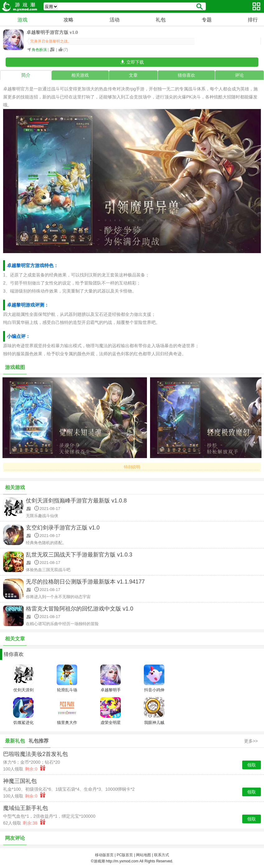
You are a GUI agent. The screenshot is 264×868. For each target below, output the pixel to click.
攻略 (68, 20)
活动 (115, 20)
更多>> (251, 741)
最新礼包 (15, 741)
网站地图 (144, 855)
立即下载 (135, 62)
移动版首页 (104, 855)
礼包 (161, 20)
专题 (207, 20)
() (66, 50)
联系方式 (162, 855)
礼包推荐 (39, 741)
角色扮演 (39, 50)
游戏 (22, 20)
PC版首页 (125, 855)
